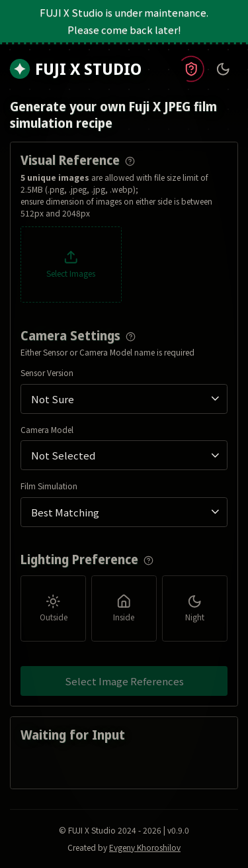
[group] (124, 608)
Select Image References (124, 681)
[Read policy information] (191, 69)
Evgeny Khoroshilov (145, 847)
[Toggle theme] (223, 69)
